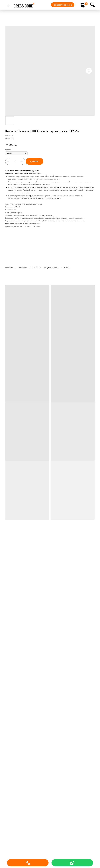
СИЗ (35, 268)
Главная (9, 268)
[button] (63, 5)
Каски (67, 268)
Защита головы (51, 268)
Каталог (23, 268)
